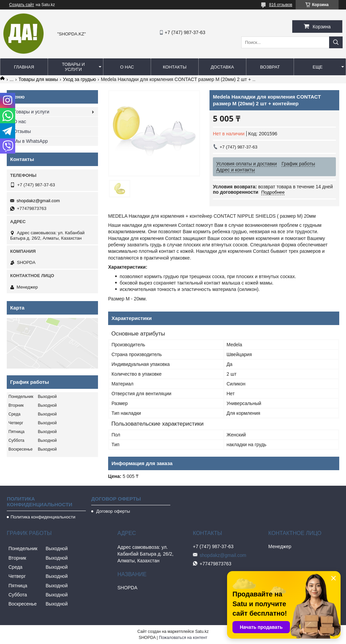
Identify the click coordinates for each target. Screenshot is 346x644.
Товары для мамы (38, 79)
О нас (127, 67)
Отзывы (22, 131)
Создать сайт (22, 5)
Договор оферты (113, 511)
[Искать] (336, 42)
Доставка (223, 67)
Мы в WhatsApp (31, 141)
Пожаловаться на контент (183, 638)
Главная (24, 67)
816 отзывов (281, 5)
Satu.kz (202, 632)
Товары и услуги (73, 67)
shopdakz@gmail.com (38, 201)
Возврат (270, 67)
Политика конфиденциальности (43, 517)
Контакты (175, 67)
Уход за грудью (79, 79)
